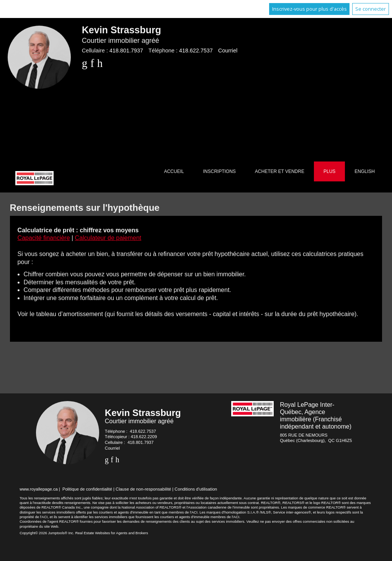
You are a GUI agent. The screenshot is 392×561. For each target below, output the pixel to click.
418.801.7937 (126, 51)
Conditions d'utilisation (196, 489)
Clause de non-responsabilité (143, 489)
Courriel (228, 51)
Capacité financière (44, 238)
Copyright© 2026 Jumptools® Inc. (47, 533)
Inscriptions (219, 171)
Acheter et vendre (280, 171)
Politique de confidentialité (87, 489)
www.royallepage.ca (39, 489)
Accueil (174, 171)
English (365, 171)
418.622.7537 (196, 51)
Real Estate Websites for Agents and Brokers (111, 533)
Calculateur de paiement (108, 238)
